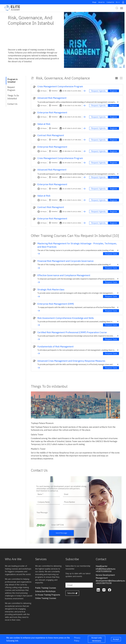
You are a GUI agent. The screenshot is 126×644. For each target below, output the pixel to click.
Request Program (11, 89)
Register (114, 91)
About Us (101, 2)
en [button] (118, 2)
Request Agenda (98, 91)
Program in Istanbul (13, 81)
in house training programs (48, 595)
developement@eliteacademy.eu (110, 581)
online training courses (46, 598)
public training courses (46, 588)
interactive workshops (45, 591)
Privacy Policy (77, 639)
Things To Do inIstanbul (13, 97)
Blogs (94, 2)
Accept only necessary (97, 639)
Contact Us (110, 2)
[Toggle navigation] (122, 8)
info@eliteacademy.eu (106, 569)
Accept (116, 639)
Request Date (111, 254)
